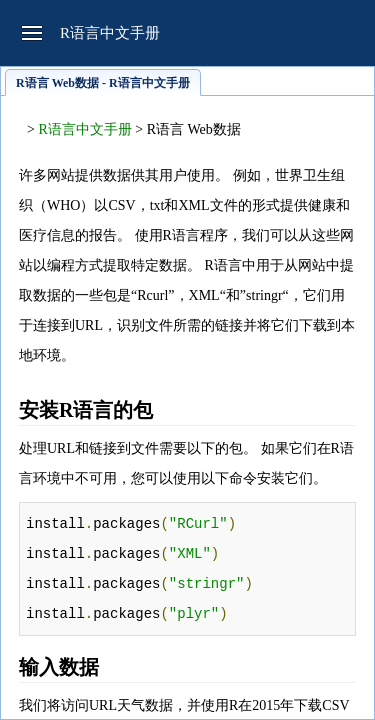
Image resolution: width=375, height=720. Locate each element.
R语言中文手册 (84, 129)
